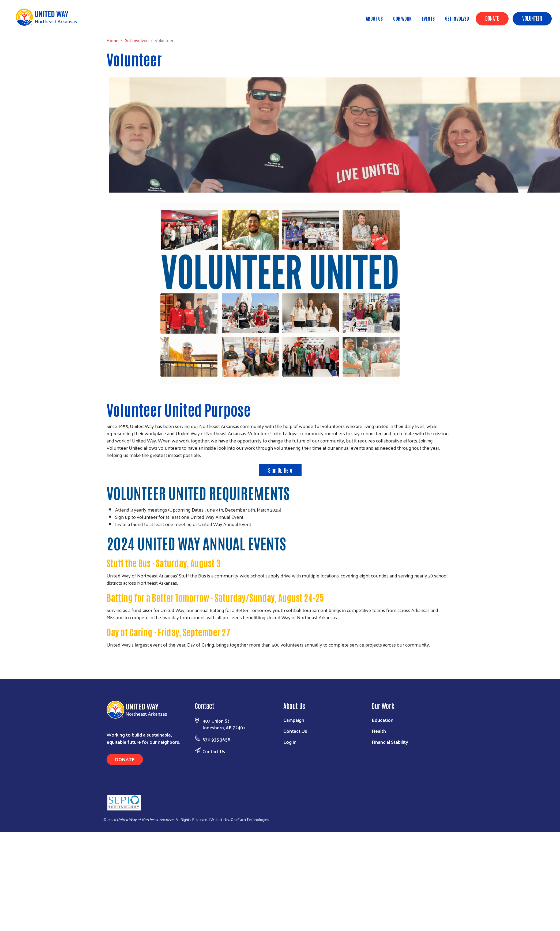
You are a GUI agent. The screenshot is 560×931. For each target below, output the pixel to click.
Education (383, 720)
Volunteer (532, 18)
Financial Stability (390, 742)
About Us (374, 18)
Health (379, 731)
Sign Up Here (280, 470)
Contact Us (214, 751)
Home (31, 24)
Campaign (294, 720)
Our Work (402, 18)
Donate (492, 18)
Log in (290, 742)
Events (428, 18)
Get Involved (457, 18)
